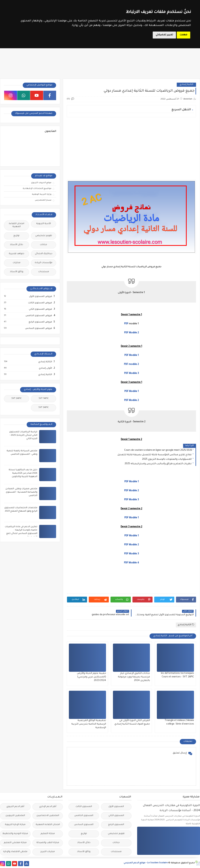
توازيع (17, 236)
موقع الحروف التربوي (41, 183)
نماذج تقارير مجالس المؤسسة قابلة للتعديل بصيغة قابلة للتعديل (155, 455)
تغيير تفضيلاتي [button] (164, 35)
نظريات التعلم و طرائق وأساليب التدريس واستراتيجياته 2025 (158, 464)
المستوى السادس (84, 825)
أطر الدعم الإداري (48, 807)
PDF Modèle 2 (132, 491)
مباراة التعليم (48, 834)
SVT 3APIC (44, 408)
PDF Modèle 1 (132, 518)
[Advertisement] (131, 146)
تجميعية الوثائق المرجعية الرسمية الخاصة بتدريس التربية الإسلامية (89, 724)
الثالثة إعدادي (45, 362)
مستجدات (44, 272)
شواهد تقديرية (17, 254)
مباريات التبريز (48, 852)
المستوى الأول (116, 807)
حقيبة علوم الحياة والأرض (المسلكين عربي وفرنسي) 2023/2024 (91, 677)
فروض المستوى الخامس (39, 316)
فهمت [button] (183, 35)
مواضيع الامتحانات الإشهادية (37, 189)
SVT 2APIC (17, 399)
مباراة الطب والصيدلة (48, 843)
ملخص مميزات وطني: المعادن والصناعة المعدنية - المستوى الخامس (21, 492)
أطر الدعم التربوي (15, 807)
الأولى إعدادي (45, 368)
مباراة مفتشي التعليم (15, 843)
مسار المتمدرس (43, 200)
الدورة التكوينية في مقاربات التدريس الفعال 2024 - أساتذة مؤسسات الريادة (171, 808)
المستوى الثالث (84, 807)
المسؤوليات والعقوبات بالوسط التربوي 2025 (167, 459)
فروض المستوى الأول (40, 297)
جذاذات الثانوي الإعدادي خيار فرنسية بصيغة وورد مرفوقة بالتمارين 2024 (134, 677)
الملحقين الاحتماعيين (48, 816)
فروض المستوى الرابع (40, 322)
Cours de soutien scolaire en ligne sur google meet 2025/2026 (158, 450)
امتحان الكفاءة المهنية (17, 225)
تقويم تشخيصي (44, 236)
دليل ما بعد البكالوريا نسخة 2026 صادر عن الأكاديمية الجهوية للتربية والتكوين (23, 473)
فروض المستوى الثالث (40, 303)
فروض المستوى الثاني (40, 309)
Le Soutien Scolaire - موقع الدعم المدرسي (146, 863)
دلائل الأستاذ (17, 245)
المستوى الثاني (116, 816)
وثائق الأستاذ (17, 272)
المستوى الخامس (84, 816)
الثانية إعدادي (186, 85)
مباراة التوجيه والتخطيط (15, 834)
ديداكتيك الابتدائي (44, 254)
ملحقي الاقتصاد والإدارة (15, 852)
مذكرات (17, 263)
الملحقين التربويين (15, 816)
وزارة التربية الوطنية (42, 194)
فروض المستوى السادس (38, 328)
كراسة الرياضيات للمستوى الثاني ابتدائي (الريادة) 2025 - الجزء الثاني (23, 435)
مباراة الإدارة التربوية (15, 825)
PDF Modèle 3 (132, 374)
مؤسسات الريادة (44, 263)
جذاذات (44, 245)
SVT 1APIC (44, 399)
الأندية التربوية (44, 224)
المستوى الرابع (116, 825)
